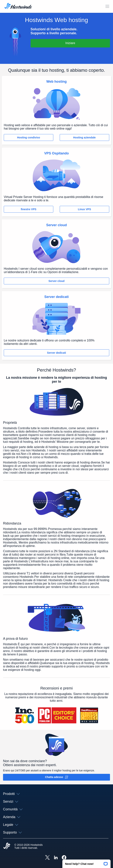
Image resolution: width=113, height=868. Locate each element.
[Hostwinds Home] (7, 846)
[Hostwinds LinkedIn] (56, 858)
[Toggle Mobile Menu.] (107, 6)
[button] (86, 863)
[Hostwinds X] (47, 858)
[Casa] (18, 6)
